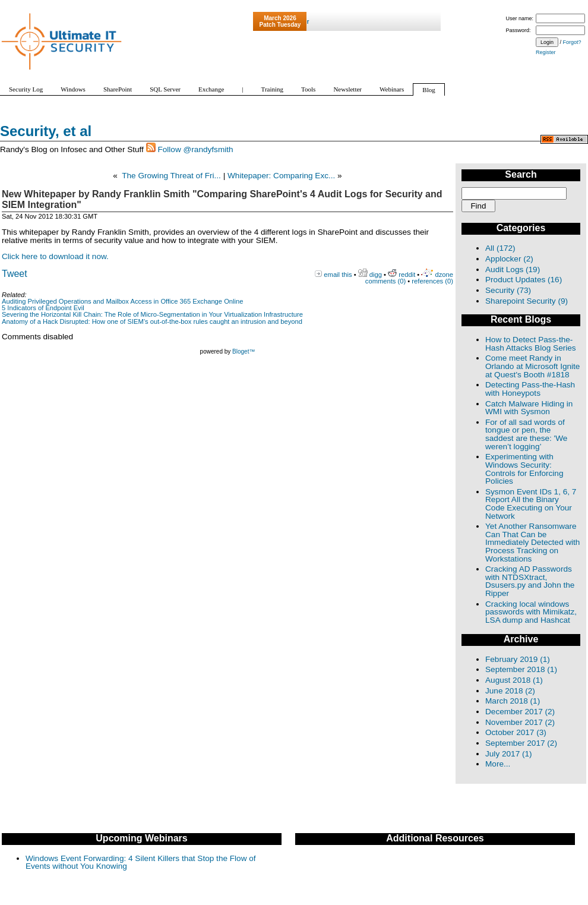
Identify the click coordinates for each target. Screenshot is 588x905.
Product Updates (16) (524, 280)
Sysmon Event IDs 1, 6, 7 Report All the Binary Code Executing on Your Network (531, 504)
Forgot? (572, 42)
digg (376, 275)
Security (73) (508, 290)
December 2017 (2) (520, 712)
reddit (407, 275)
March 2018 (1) (513, 701)
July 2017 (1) (509, 754)
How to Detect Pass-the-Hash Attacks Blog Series (531, 344)
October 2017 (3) (516, 732)
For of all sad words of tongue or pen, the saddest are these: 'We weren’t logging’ (526, 434)
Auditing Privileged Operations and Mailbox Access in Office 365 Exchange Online (123, 301)
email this (338, 275)
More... (498, 764)
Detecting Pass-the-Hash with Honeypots (530, 389)
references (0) (432, 281)
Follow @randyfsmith (195, 149)
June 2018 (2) (510, 691)
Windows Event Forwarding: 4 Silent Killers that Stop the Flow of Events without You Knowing (141, 863)
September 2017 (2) (521, 743)
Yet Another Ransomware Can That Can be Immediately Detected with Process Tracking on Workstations (532, 542)
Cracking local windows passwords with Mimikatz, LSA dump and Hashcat (531, 612)
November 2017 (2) (520, 722)
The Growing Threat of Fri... (171, 176)
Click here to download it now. (55, 256)
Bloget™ (244, 351)
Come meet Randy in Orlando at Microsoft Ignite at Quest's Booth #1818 (532, 366)
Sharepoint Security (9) (527, 301)
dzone (444, 275)
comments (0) (385, 281)
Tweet (15, 274)
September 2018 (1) (521, 669)
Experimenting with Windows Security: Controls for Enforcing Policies (524, 469)
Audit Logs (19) (513, 269)
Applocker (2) (509, 259)
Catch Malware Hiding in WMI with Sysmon (529, 408)
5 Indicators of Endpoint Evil (43, 308)
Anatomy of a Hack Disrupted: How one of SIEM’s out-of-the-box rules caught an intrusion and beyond (152, 321)
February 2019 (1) (518, 659)
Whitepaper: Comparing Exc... (281, 176)
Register (546, 52)
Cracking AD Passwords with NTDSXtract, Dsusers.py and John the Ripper (530, 581)
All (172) (500, 248)
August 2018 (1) (514, 680)
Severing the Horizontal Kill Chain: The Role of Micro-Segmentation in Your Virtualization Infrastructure (152, 314)
